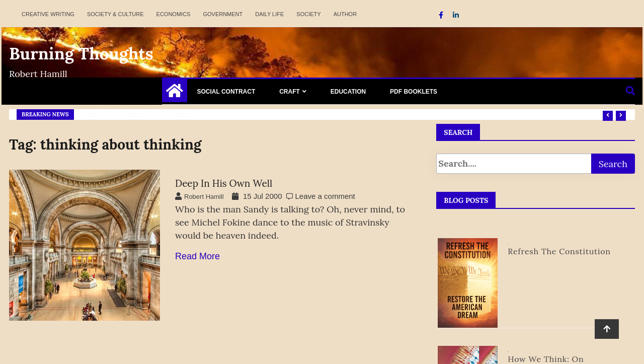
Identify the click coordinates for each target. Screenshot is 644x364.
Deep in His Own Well (224, 183)
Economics (174, 14)
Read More (197, 256)
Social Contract (226, 92)
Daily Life (269, 14)
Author (345, 14)
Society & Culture (115, 14)
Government (223, 14)
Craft (290, 92)
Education (348, 92)
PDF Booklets (414, 92)
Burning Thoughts (81, 53)
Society (308, 14)
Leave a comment (325, 196)
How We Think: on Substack (140, 114)
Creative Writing (48, 14)
